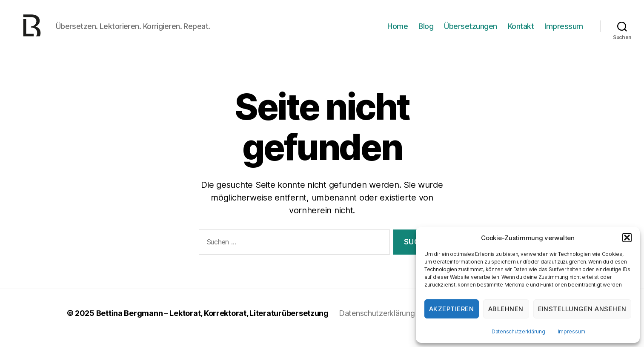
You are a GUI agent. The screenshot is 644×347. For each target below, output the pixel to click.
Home (398, 31)
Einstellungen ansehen (582, 309)
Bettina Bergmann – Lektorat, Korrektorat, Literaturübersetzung (212, 323)
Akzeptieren (452, 309)
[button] (627, 238)
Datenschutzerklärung (518, 331)
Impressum (572, 331)
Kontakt (521, 31)
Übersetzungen (471, 31)
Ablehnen (506, 309)
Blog (426, 31)
